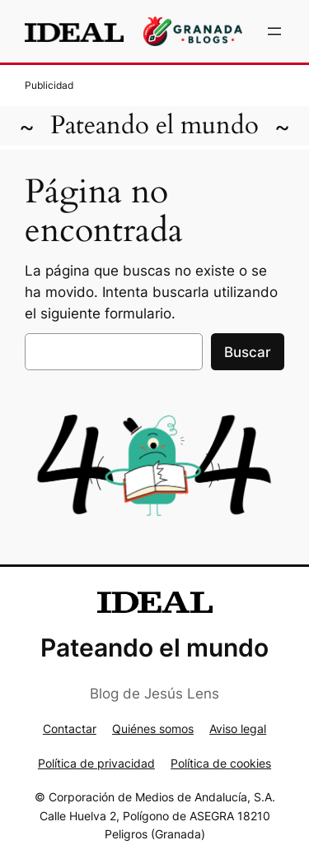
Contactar (70, 729)
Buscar (248, 352)
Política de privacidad (96, 763)
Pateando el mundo (154, 125)
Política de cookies (221, 763)
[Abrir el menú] (274, 31)
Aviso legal (238, 729)
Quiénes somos (153, 729)
